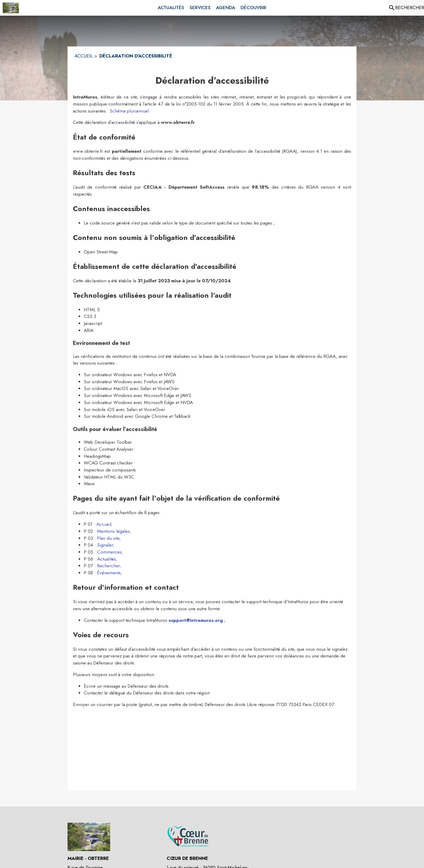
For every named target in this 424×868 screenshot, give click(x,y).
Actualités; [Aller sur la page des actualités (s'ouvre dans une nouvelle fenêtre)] (107, 559)
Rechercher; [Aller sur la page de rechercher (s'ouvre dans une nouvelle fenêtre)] (109, 566)
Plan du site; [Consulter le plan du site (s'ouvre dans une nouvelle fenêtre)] (109, 538)
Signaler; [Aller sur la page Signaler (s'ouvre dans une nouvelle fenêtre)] (106, 545)
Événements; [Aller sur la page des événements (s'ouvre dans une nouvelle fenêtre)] (110, 573)
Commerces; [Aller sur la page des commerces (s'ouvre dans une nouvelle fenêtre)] (110, 552)
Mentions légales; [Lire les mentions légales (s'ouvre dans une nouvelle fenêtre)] (114, 531)
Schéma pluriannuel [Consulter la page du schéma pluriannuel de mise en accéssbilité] (129, 111)
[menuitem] (171, 8)
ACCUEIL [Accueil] (84, 56)
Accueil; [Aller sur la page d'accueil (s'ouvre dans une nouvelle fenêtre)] (105, 524)
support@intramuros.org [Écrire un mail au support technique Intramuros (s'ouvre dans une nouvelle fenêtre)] (196, 620)
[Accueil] (11, 8)
